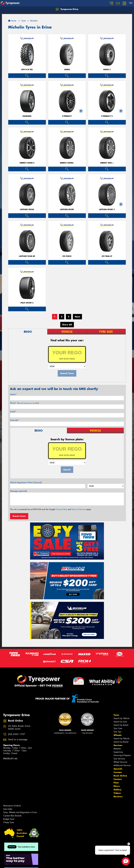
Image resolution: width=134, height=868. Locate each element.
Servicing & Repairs (122, 755)
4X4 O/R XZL (27, 70)
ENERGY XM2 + (107, 163)
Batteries (117, 749)
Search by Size (120, 722)
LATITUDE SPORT (67, 209)
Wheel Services (120, 762)
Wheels (118, 735)
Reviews (118, 796)
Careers (118, 779)
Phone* (24, 403)
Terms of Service (79, 509)
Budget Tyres (9, 819)
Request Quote (19, 516)
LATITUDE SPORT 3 (107, 209)
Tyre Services (119, 759)
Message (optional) (18, 491)
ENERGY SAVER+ (67, 163)
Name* (13, 394)
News (117, 786)
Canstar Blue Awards (12, 816)
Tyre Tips (117, 732)
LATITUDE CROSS (27, 209)
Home (12, 21)
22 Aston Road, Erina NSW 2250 (19, 728)
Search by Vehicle (121, 718)
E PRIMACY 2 (107, 116)
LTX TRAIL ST (107, 256)
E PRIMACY (67, 116)
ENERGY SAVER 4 (27, 163)
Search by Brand (121, 725)
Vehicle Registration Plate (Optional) (26, 482)
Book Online (120, 776)
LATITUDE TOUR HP (27, 256)
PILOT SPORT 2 (27, 303)
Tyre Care (118, 728)
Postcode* (15, 420)
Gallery (117, 790)
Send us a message (18, 740)
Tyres (116, 715)
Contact (118, 772)
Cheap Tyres (9, 822)
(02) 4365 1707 (17, 734)
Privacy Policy (61, 509)
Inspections (118, 752)
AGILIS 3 (107, 70)
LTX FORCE (67, 256)
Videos (117, 793)
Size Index (8, 809)
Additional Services (122, 765)
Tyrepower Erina (67, 9)
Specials (118, 769)
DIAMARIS (27, 116)
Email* (13, 412)
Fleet (116, 783)
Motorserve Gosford (12, 806)
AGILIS (67, 70)
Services (118, 745)
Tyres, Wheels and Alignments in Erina (20, 812)
